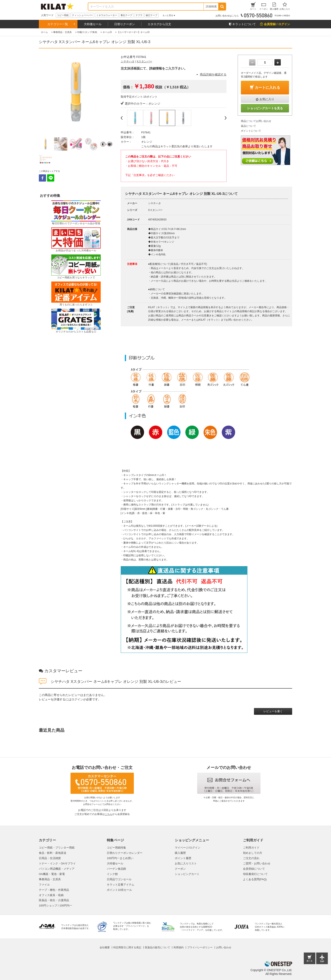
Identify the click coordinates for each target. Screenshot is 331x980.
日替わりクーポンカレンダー (125, 853)
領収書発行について (255, 874)
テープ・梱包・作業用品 (54, 890)
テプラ (139, 15)
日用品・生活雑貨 (50, 858)
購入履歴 (180, 853)
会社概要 (105, 947)
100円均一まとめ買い (120, 858)
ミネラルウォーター (107, 15)
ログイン (77, 699)
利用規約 (179, 947)
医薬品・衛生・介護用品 (54, 900)
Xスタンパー (144, 61)
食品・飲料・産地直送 (53, 853)
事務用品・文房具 (50, 879)
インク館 (112, 874)
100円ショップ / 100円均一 (56, 906)
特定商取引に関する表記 (127, 947)
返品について (248, 126)
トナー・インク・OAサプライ (57, 863)
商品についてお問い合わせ (256, 121)
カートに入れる (267, 88)
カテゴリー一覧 (58, 24)
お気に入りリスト (186, 863)
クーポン (180, 869)
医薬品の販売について (157, 947)
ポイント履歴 (183, 858)
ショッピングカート (187, 874)
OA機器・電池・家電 (52, 874)
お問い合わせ (224, 947)
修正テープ (151, 15)
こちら (109, 814)
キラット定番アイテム (121, 885)
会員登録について (254, 869)
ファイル (44, 885)
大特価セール (93, 24)
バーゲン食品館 (116, 869)
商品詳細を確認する (213, 74)
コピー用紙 (63, 15)
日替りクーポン (125, 24)
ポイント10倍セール (119, 890)
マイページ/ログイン (188, 848)
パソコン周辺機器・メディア (57, 869)
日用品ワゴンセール (119, 879)
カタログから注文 (159, 24)
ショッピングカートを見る (265, 108)
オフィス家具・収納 (51, 895)
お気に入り (267, 99)
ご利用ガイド (251, 848)
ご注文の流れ (251, 858)
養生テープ (126, 15)
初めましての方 (253, 853)
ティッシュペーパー (82, 15)
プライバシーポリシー (200, 947)
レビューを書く (273, 711)
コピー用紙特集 (116, 848)
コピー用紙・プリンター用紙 (57, 848)
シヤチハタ (128, 61)
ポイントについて (251, 131)
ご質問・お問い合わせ (257, 863)
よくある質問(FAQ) (255, 879)
